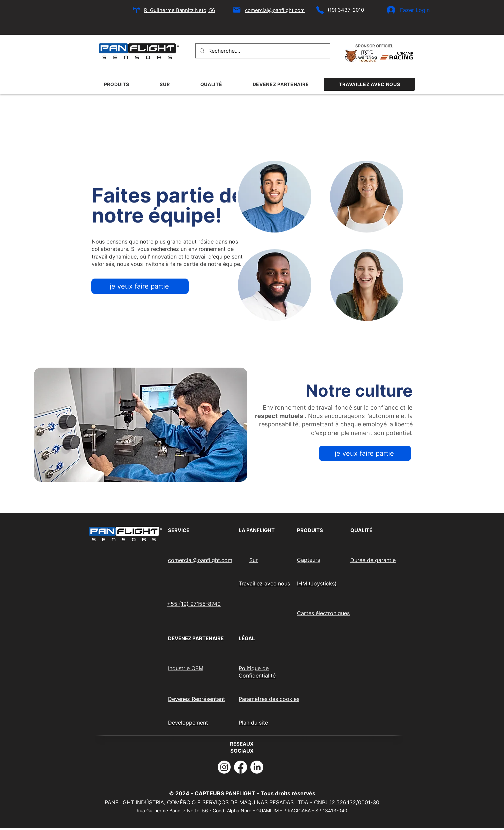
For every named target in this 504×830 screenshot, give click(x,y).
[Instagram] (224, 767)
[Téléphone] (320, 10)
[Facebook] (240, 767)
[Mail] (237, 10)
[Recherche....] (262, 51)
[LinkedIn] (257, 767)
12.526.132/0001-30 (354, 802)
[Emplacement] (136, 10)
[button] (141, 425)
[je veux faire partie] (140, 286)
